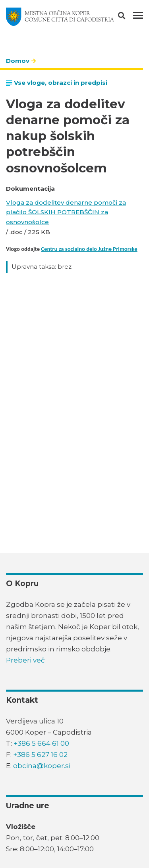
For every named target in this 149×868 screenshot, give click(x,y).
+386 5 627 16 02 (40, 755)
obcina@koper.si (42, 766)
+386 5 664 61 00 (41, 743)
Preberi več (25, 660)
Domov (18, 61)
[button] (129, 17)
